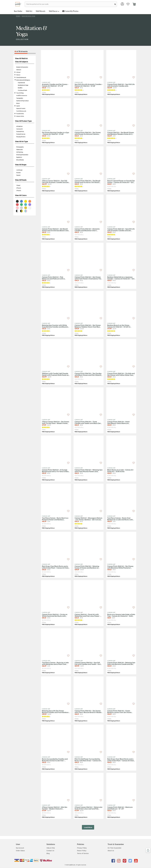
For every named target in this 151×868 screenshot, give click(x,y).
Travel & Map (20, 93)
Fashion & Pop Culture (22, 101)
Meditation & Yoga (28, 16)
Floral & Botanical (21, 77)
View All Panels (21, 180)
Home (18, 16)
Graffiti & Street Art (22, 95)
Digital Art (19, 157)
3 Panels (19, 190)
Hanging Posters (21, 137)
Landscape (19, 170)
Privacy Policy (82, 848)
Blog (48, 853)
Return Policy (82, 851)
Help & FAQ (51, 848)
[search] (115, 4)
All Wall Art (19, 126)
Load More (88, 827)
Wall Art (29, 11)
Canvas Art (19, 129)
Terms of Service (83, 853)
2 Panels (19, 188)
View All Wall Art (21, 58)
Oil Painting (20, 152)
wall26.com (72, 865)
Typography (20, 98)
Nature (18, 75)
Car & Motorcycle (21, 111)
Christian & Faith (22, 90)
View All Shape (21, 165)
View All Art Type (21, 141)
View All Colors (21, 195)
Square (18, 175)
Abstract (19, 70)
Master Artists (20, 116)
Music (18, 103)
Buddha (20, 88)
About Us (111, 851)
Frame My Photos (70, 11)
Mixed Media (20, 160)
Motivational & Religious (23, 80)
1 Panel (18, 185)
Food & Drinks (20, 114)
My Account (20, 848)
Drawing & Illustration (22, 155)
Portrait (18, 172)
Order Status (20, 851)
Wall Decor (54, 11)
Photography (20, 147)
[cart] (134, 4)
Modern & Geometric (22, 67)
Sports (18, 106)
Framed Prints (20, 131)
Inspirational (21, 83)
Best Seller (18, 11)
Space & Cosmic (21, 108)
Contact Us (50, 851)
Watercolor (20, 149)
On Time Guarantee (114, 848)
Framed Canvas (21, 134)
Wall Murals (40, 11)
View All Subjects (21, 62)
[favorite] (128, 4)
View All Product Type (23, 121)
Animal (18, 72)
